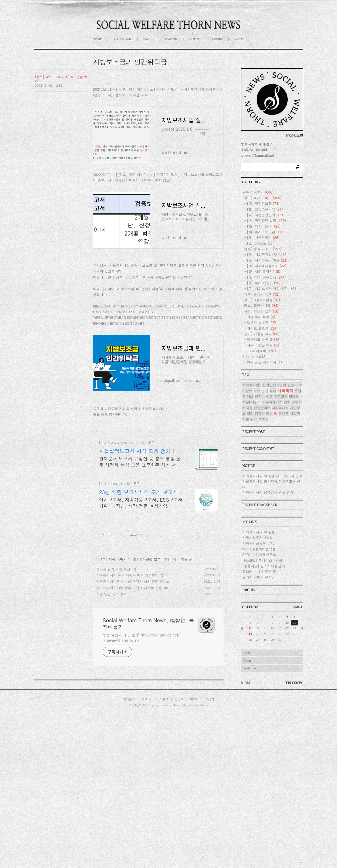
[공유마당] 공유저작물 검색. (265, 622)
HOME (97, 39)
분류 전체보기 (258, 249)
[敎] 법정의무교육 (265, 266)
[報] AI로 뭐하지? (264, 328)
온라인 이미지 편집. (258, 634)
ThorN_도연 (137, 859)
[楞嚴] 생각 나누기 (262, 305)
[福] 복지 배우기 (264, 283)
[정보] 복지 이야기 (112, 718)
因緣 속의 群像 (261, 373)
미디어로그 (161, 854)
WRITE (239, 39)
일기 (250, 470)
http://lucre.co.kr (115, 642)
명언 (269, 470)
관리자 (194, 854)
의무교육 (281, 453)
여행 (269, 453)
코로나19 (249, 459)
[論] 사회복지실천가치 (267, 311)
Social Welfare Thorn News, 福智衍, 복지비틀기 (148, 782)
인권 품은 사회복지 (264, 419)
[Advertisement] (158, 120)
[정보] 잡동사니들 (260, 362)
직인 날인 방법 (108, 753)
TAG (146, 39)
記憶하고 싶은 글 (264, 396)
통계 (273, 447)
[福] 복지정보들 (263, 260)
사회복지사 (280, 464)
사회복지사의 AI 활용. (259, 588)
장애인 (294, 453)
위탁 (254, 476)
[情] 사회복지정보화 (267, 322)
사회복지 (285, 447)
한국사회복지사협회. (258, 594)
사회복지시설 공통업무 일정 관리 (268, 549)
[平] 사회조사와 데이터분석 (272, 345)
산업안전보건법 (274, 441)
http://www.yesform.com (122, 601)
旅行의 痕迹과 (261, 379)
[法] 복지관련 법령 (146, 718)
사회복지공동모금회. (258, 600)
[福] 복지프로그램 (265, 288)
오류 (257, 447)
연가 (287, 459)
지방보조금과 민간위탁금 (130, 62)
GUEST (194, 39)
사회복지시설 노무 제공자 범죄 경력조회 (127, 734)
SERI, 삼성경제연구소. (260, 611)
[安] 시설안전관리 (265, 271)
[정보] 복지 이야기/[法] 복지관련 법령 (61, 79)
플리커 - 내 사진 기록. (260, 628)
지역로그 (129, 854)
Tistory (204, 859)
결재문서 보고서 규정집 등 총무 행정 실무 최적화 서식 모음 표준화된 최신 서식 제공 (140, 620)
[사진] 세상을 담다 (261, 368)
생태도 (284, 470)
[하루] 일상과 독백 (261, 351)
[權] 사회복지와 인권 (267, 317)
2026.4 (297, 663)
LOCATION (169, 39)
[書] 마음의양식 (263, 294)
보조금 (263, 476)
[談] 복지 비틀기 (264, 339)
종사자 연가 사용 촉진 (113, 728)
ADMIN (217, 39)
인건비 (260, 453)
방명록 (179, 854)
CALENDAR (123, 39)
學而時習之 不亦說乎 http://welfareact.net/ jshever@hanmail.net (141, 796)
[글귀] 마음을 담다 (261, 390)
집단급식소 (262, 464)
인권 (265, 447)
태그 (144, 854)
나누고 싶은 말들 (264, 402)
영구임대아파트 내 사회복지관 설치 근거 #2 (130, 740)
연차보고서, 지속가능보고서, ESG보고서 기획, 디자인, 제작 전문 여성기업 (141, 662)
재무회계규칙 (272, 459)
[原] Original (260, 300)
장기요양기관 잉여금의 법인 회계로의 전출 (129, 746)
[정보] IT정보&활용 (261, 356)
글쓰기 (210, 854)
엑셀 (250, 453)
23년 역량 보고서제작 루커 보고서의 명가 (141, 651)
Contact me (254, 413)
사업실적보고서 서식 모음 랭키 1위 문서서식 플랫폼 (140, 610)
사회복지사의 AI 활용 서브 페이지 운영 (272, 532)
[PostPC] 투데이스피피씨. (263, 617)
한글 (291, 441)
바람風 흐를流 (261, 385)
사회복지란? (252, 441)
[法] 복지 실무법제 (265, 334)
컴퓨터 (260, 470)
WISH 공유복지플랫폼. (260, 605)
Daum (177, 859)
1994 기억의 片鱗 (263, 407)
